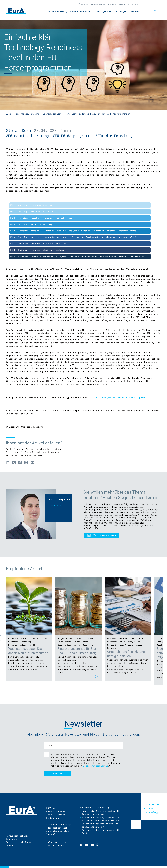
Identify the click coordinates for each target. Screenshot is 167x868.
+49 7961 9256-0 (56, 845)
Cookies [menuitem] (10, 845)
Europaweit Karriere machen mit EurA (101, 832)
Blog (8, 114)
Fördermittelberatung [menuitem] (80, 11)
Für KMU (33, 645)
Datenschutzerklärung (96, 766)
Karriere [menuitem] (112, 4)
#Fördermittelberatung (29, 136)
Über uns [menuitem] (83, 4)
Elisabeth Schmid (17, 638)
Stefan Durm (18, 130)
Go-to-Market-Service (69, 642)
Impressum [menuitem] (12, 839)
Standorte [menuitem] (124, 4)
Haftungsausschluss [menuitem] (17, 836)
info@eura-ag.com (56, 842)
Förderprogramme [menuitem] (102, 11)
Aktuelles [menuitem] (135, 11)
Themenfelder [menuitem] (98, 4)
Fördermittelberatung (27, 114)
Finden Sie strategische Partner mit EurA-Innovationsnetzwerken (101, 819)
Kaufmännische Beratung (120, 642)
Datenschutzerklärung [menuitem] (18, 842)
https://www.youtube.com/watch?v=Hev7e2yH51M (119, 397)
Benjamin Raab (65, 638)
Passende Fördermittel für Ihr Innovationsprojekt (100, 825)
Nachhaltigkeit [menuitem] (121, 11)
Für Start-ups (85, 645)
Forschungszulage (17, 645)
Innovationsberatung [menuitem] (57, 11)
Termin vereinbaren (105, 535)
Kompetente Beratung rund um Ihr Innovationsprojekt (101, 813)
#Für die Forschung (115, 136)
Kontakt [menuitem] (136, 4)
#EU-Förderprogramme (74, 136)
